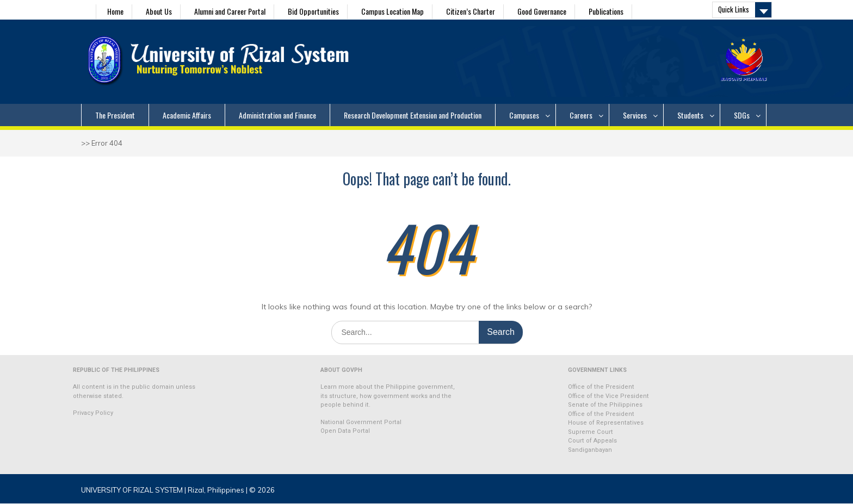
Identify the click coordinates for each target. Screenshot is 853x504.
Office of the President (601, 387)
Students (690, 115)
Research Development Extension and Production (413, 115)
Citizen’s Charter (471, 11)
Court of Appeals (592, 441)
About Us (159, 11)
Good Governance (542, 11)
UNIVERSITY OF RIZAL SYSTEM (132, 490)
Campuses (524, 115)
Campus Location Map (392, 11)
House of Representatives (606, 423)
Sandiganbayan (590, 450)
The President (115, 115)
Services (635, 115)
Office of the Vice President (608, 396)
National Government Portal (361, 422)
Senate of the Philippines (605, 405)
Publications (606, 11)
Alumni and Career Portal (230, 11)
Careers (581, 115)
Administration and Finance (277, 115)
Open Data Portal (345, 431)
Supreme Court (591, 432)
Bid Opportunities (313, 11)
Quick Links (734, 9)
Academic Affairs (187, 115)
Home (115, 11)
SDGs (742, 115)
